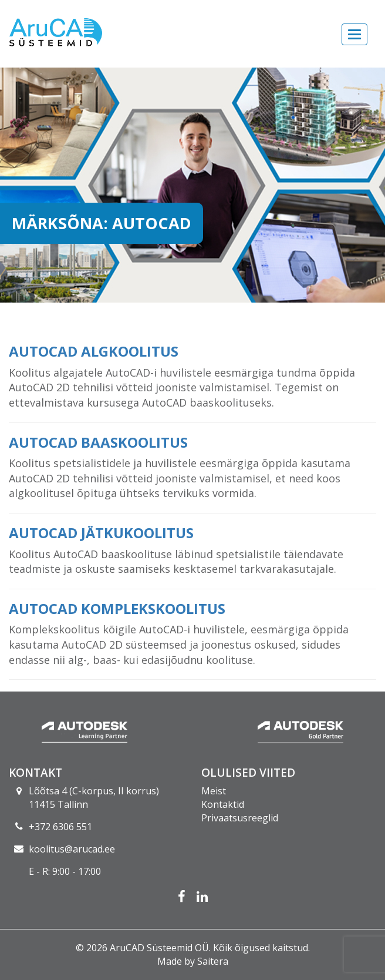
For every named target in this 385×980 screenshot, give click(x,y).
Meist (214, 791)
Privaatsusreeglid (240, 818)
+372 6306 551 (60, 827)
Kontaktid (223, 804)
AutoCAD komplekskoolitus (117, 608)
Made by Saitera (193, 961)
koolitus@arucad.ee (72, 849)
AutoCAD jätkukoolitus (101, 533)
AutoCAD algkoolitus (94, 351)
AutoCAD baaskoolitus (98, 442)
